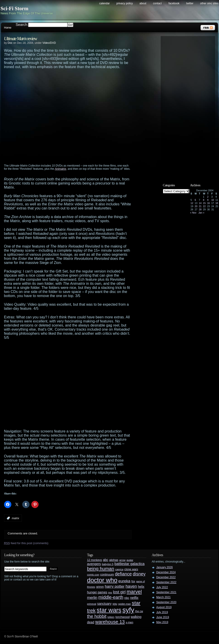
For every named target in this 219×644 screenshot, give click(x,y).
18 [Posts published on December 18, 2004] (217, 203)
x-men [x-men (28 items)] (129, 622)
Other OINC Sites (209, 3)
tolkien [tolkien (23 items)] (111, 617)
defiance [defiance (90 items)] (123, 574)
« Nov (193, 213)
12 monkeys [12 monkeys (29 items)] (95, 560)
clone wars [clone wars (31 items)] (131, 569)
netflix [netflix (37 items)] (134, 598)
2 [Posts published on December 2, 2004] (208, 197)
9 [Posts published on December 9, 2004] (208, 200)
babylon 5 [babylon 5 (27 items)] (108, 564)
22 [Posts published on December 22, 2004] (204, 206)
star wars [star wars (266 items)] (109, 610)
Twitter (190, 3)
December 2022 (166, 577)
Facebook (174, 3)
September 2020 (166, 602)
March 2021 (164, 597)
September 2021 (166, 592)
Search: (22, 25)
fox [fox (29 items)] (133, 581)
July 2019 (162, 612)
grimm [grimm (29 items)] (100, 587)
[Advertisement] (43, 118)
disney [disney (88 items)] (139, 574)
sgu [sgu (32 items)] (115, 604)
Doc (10, 43)
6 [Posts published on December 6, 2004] (195, 200)
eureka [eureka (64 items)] (124, 581)
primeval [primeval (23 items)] (92, 604)
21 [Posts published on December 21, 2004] (200, 206)
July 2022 (162, 587)
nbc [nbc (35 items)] (127, 598)
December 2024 (166, 572)
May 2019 (162, 622)
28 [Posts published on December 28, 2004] (200, 209)
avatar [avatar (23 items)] (130, 560)
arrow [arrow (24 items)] (122, 560)
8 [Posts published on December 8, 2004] (204, 200)
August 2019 (164, 607)
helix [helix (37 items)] (141, 587)
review (21, 39)
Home (8, 28)
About (143, 3)
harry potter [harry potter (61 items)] (115, 586)
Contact (157, 3)
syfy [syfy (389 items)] (128, 610)
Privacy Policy (125, 3)
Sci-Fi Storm (15, 9)
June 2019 (163, 617)
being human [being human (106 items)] (101, 569)
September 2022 (166, 582)
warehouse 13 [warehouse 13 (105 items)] (110, 622)
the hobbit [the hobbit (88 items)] (97, 616)
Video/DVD (49, 43)
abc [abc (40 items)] (106, 560)
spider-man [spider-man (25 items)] (125, 604)
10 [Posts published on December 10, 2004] (213, 200)
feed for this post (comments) (26, 543)
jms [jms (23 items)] (110, 592)
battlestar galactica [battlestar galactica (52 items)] (129, 564)
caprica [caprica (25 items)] (119, 569)
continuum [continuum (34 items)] (107, 574)
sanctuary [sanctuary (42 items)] (104, 604)
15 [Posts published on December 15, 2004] (204, 203)
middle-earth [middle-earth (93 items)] (111, 597)
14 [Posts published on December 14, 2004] (200, 203)
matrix (16, 518)
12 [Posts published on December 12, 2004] (192, 203)
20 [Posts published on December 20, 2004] (196, 206)
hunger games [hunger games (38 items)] (97, 592)
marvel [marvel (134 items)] (134, 592)
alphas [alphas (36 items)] (114, 560)
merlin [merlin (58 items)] (92, 598)
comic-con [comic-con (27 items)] (93, 574)
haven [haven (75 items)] (131, 586)
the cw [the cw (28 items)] (139, 611)
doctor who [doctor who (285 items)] (102, 580)
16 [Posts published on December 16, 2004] (209, 203)
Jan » (201, 213)
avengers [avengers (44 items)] (94, 564)
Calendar (105, 3)
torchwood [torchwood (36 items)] (123, 617)
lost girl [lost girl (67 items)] (119, 592)
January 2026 (165, 567)
